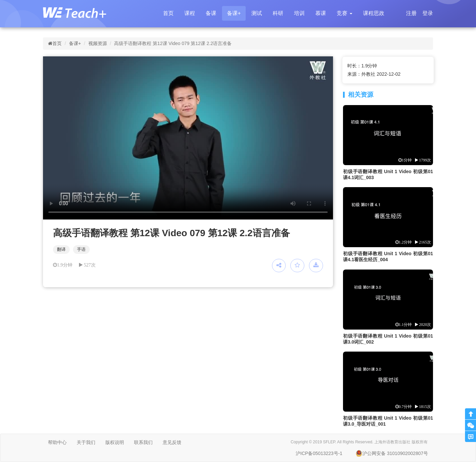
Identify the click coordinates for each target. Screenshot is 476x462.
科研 (278, 13)
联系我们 (143, 442)
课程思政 (374, 13)
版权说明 (115, 442)
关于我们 (86, 442)
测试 (257, 13)
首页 (168, 13)
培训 (299, 13)
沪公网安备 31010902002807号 (392, 453)
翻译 (61, 249)
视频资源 (98, 43)
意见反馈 (172, 442)
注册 (411, 13)
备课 (211, 13)
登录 (428, 13)
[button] (344, 13)
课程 (190, 13)
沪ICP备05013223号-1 (319, 453)
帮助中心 (57, 442)
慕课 (321, 13)
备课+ (234, 13)
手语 (81, 249)
